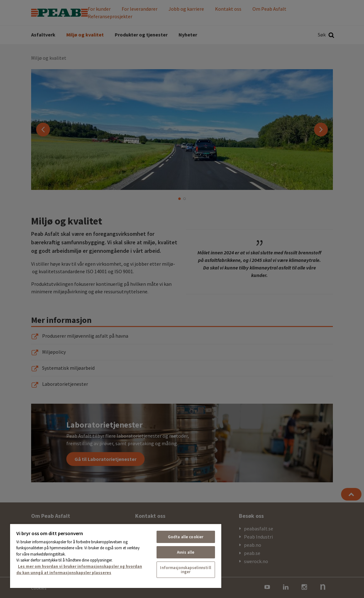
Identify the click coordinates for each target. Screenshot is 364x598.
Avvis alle (186, 552)
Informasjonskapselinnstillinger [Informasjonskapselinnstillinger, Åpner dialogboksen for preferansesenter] (185, 570)
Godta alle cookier (186, 537)
